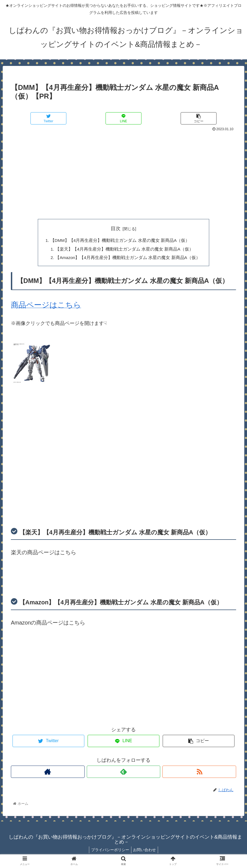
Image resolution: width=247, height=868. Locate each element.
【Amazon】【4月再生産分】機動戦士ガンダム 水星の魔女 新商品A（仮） (128, 258)
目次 (116, 229)
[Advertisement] (123, 174)
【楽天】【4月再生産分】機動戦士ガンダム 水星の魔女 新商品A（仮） (124, 249)
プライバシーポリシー (109, 851)
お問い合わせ (146, 851)
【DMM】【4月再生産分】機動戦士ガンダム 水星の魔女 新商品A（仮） (120, 241)
